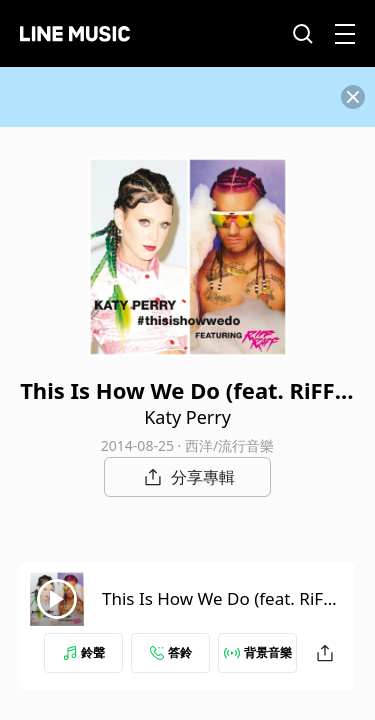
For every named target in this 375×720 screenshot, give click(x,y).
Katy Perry (187, 417)
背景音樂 (258, 652)
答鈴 (171, 652)
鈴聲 (84, 652)
